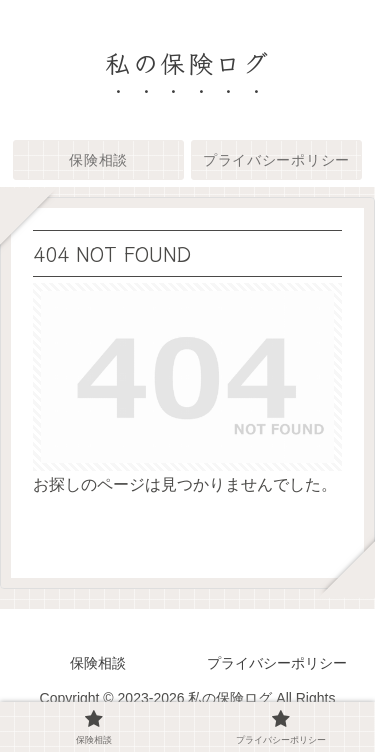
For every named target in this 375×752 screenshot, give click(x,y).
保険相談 (98, 663)
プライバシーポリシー (277, 663)
